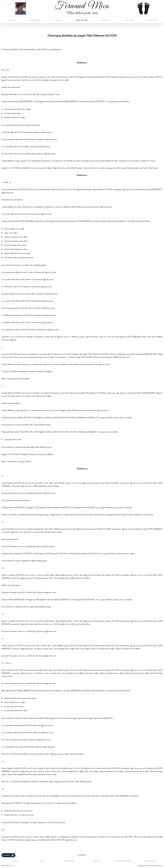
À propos (15, 861)
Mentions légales (69, 861)
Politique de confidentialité (122, 861)
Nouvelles (152, 20)
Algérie (59, 20)
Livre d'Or (129, 20)
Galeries (105, 20)
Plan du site (96, 861)
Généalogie (35, 20)
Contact (42, 861)
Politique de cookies (149, 861)
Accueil (12, 20)
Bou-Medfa (82, 20)
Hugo (13, 865)
